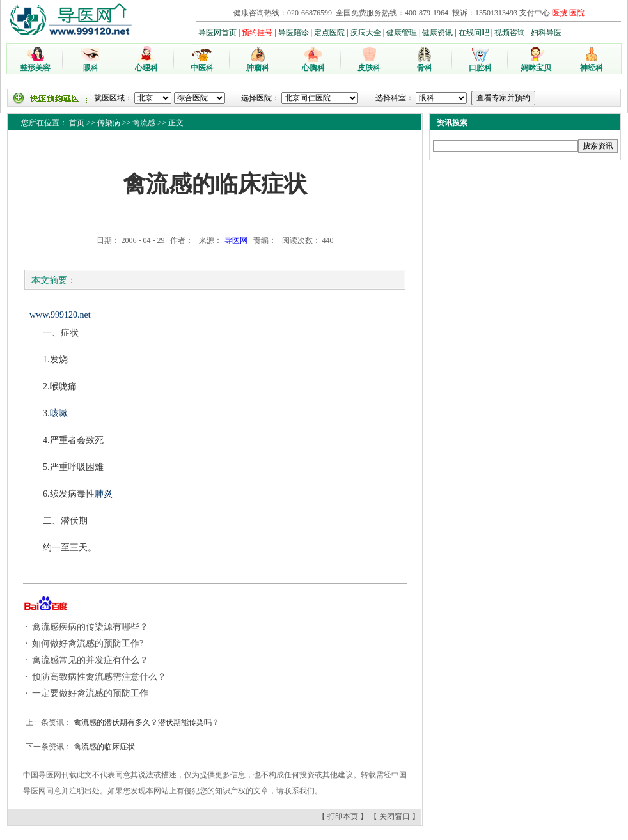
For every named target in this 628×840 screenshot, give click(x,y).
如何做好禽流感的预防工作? (87, 643)
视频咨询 (510, 33)
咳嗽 (59, 413)
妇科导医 (546, 33)
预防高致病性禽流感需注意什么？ (98, 677)
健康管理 (402, 33)
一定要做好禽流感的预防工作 (90, 693)
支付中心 (535, 13)
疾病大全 (366, 33)
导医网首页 (217, 33)
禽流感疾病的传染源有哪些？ (90, 627)
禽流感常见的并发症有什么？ (90, 660)
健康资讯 (437, 33)
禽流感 (144, 123)
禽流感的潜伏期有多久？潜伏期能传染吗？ (145, 722)
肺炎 (104, 494)
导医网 (236, 240)
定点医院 (329, 33)
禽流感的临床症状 (103, 747)
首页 (77, 123)
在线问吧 (474, 33)
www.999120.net (60, 315)
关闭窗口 (395, 816)
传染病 (109, 123)
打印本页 (343, 816)
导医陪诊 (294, 33)
